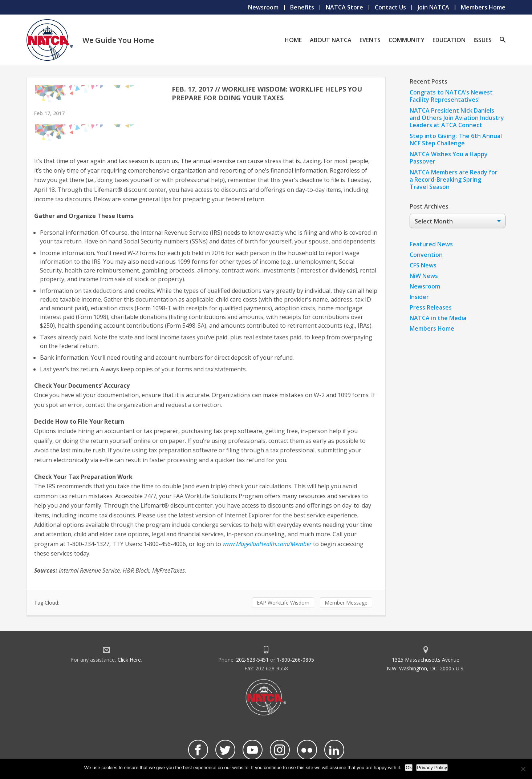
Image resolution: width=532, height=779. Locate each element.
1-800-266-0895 (295, 660)
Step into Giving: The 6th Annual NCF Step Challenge (456, 140)
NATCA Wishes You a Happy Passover (449, 158)
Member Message (346, 603)
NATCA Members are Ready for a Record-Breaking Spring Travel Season (454, 179)
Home (293, 40)
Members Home (483, 7)
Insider (419, 297)
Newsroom (263, 7)
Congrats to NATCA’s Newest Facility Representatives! (451, 96)
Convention (426, 255)
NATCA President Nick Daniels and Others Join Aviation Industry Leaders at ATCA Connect (457, 118)
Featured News (431, 244)
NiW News (424, 276)
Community (407, 40)
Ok (409, 768)
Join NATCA (433, 7)
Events (370, 40)
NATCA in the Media (438, 318)
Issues (483, 40)
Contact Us (390, 7)
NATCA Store (344, 7)
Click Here (129, 660)
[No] (523, 769)
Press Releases (431, 307)
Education (449, 40)
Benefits (302, 7)
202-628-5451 (252, 660)
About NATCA (331, 40)
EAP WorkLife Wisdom (283, 603)
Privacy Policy (432, 768)
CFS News (423, 265)
